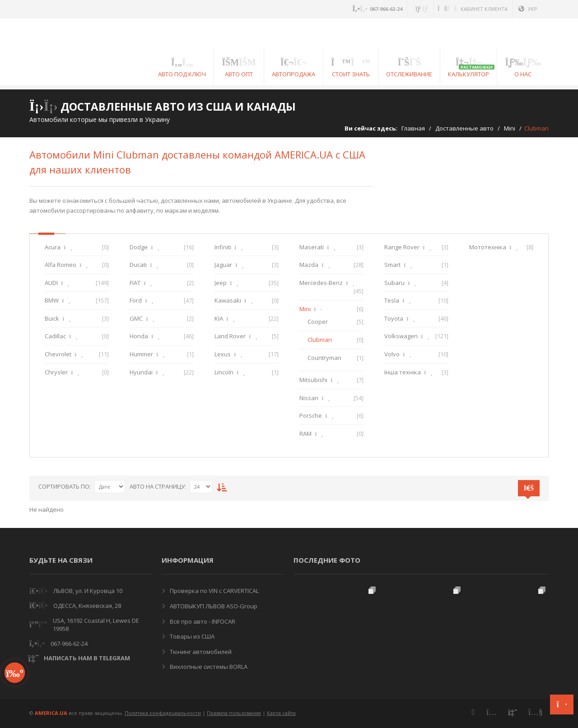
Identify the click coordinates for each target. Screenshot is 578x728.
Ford (136, 300)
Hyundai (141, 372)
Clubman (320, 340)
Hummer (141, 354)
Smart (392, 265)
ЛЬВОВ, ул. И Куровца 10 (88, 591)
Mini (510, 128)
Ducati (138, 265)
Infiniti (223, 247)
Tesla (392, 300)
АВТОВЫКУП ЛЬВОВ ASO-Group (213, 606)
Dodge (139, 247)
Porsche (311, 415)
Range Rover (402, 247)
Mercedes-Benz (321, 283)
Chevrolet (58, 354)
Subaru (394, 283)
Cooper (318, 322)
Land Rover (230, 336)
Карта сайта (281, 713)
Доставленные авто (464, 128)
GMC (136, 318)
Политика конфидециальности (163, 713)
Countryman (324, 358)
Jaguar (223, 265)
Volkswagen (401, 336)
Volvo (392, 354)
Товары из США (191, 636)
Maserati (312, 247)
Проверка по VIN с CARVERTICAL (214, 591)
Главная (413, 128)
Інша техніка (403, 372)
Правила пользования (234, 713)
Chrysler (56, 372)
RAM (305, 434)
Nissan (309, 398)
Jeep (221, 283)
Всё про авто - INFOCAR (202, 621)
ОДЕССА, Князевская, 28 (87, 606)
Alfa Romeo (61, 265)
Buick (52, 318)
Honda (139, 336)
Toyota (394, 318)
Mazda (309, 265)
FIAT (135, 283)
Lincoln (224, 372)
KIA (219, 318)
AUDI (51, 283)
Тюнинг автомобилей (200, 652)
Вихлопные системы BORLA (208, 667)
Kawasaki (228, 300)
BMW (52, 300)
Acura (53, 247)
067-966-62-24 (69, 644)
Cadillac (55, 336)
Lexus (223, 354)
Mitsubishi (313, 380)
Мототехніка (488, 247)
